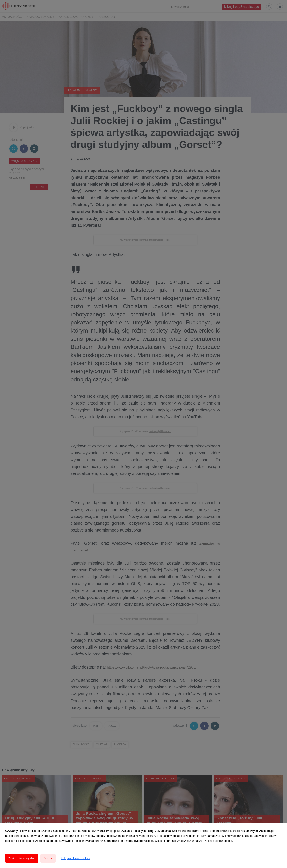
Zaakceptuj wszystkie (22, 858)
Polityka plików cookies (75, 858)
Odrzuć (48, 858)
